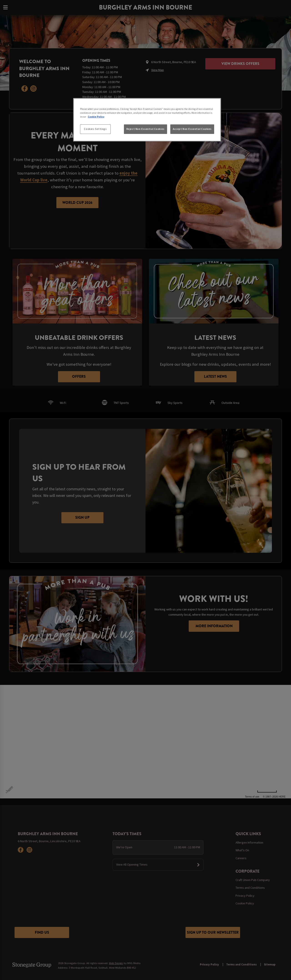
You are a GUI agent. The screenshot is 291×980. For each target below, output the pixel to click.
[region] (147, 120)
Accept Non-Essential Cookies (192, 129)
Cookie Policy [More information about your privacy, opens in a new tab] (96, 117)
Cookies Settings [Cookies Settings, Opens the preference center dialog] (95, 129)
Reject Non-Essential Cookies (145, 129)
